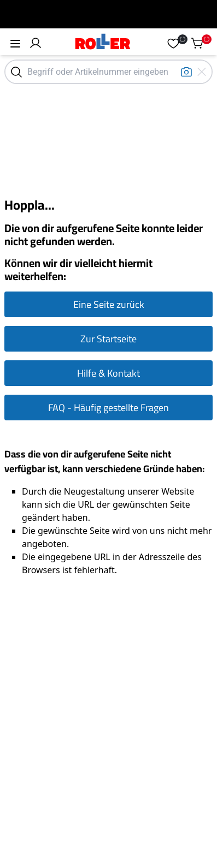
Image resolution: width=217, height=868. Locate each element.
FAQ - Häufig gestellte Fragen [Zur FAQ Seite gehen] (108, 408)
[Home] (103, 43)
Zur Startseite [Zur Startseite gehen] (108, 339)
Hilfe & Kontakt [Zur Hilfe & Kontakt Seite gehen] (108, 373)
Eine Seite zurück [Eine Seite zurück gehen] (109, 304)
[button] (36, 43)
